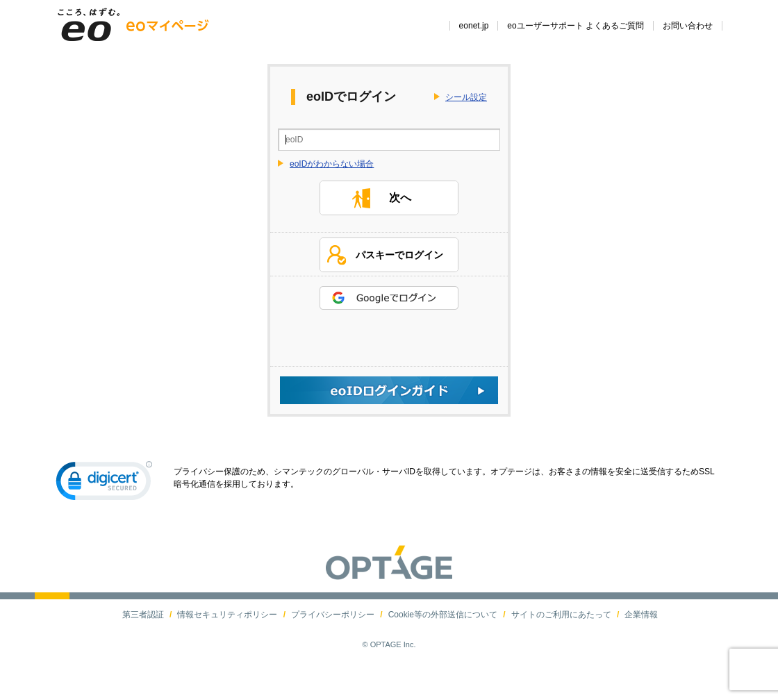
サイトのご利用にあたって (561, 644)
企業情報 (641, 644)
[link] (104, 513)
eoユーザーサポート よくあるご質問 (576, 26)
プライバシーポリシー (333, 644)
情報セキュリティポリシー (227, 644)
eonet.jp (474, 26)
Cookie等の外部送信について (443, 644)
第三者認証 (143, 644)
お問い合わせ (688, 26)
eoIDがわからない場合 (332, 164)
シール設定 (466, 97)
